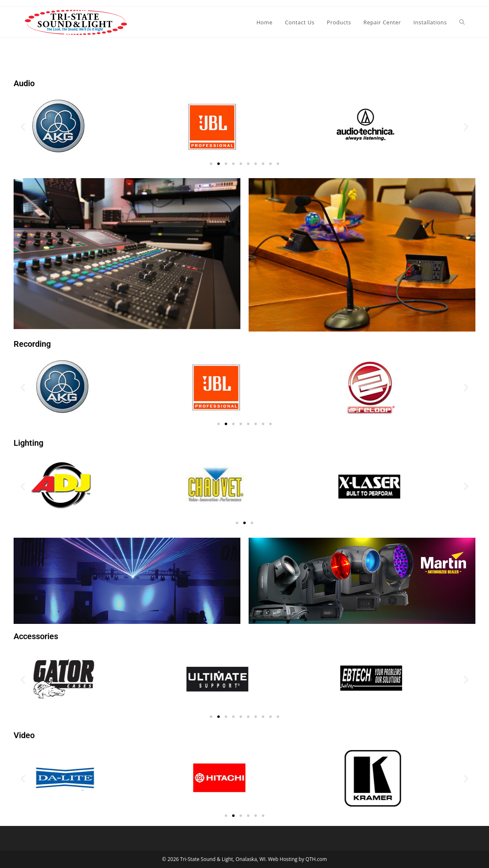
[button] (23, 127)
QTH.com (316, 859)
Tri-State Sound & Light (207, 859)
